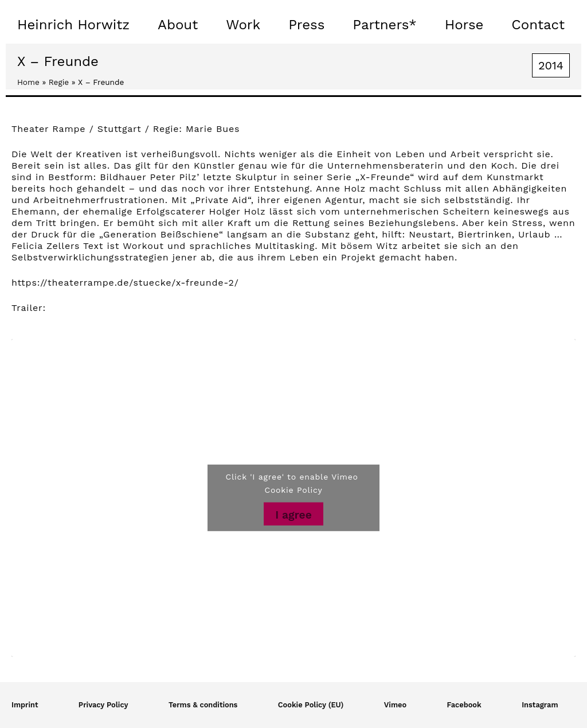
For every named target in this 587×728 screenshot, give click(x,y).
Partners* (384, 25)
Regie (59, 82)
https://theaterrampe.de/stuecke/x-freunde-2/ (125, 283)
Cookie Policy (294, 490)
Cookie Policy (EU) (311, 705)
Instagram (540, 705)
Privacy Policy (103, 705)
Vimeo (395, 705)
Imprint (25, 705)
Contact (538, 25)
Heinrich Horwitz (73, 25)
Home (28, 82)
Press (306, 25)
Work (243, 25)
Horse (464, 25)
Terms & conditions (203, 705)
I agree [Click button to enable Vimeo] (293, 515)
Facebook (464, 705)
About (178, 25)
